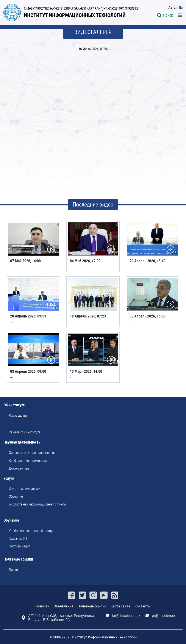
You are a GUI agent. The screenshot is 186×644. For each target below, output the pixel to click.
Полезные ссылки (18, 559)
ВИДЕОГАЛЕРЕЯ (93, 32)
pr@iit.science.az (166, 616)
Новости (43, 606)
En (175, 7)
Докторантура (19, 468)
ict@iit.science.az (126, 616)
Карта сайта (120, 606)
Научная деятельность (22, 442)
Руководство (18, 415)
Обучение (16, 496)
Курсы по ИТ (18, 538)
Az (170, 7)
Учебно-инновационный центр (31, 531)
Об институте (14, 405)
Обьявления (63, 606)
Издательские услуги (24, 489)
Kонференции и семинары (28, 461)
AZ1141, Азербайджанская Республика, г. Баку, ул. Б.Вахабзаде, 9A (63, 618)
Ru (181, 7)
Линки (13, 570)
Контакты (142, 606)
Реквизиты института (25, 432)
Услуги (9, 478)
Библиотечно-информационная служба (37, 504)
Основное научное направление (32, 453)
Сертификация (20, 546)
